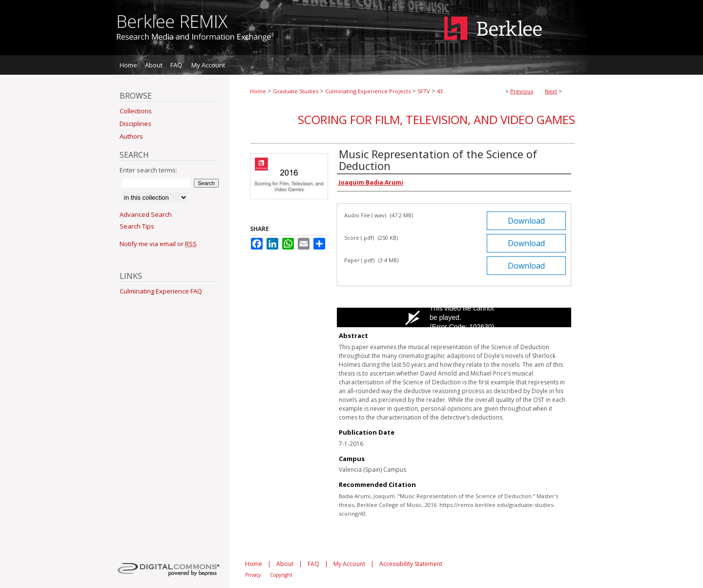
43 (440, 91)
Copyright (281, 575)
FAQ (313, 564)
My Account (349, 564)
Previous (522, 91)
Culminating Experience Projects (368, 91)
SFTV (424, 91)
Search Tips (137, 226)
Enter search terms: (148, 170)
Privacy (253, 575)
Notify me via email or (158, 244)
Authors (131, 136)
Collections (136, 111)
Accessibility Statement (411, 564)
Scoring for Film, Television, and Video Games (436, 119)
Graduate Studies (296, 91)
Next (551, 91)
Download (526, 221)
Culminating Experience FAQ (161, 291)
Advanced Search (146, 214)
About (285, 564)
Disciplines (135, 124)
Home (258, 91)
